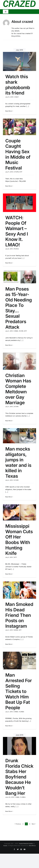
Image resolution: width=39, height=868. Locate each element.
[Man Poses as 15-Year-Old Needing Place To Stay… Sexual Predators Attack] (19, 277)
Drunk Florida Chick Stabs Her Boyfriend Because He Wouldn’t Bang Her (19, 777)
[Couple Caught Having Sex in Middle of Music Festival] (19, 127)
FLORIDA (21, 712)
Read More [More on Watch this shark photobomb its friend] (9, 111)
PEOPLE (16, 249)
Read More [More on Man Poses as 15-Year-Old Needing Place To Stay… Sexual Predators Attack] (9, 345)
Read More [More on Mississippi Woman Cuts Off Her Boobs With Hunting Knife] (9, 574)
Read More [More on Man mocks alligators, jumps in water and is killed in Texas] (9, 497)
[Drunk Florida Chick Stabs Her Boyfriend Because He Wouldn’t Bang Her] (19, 746)
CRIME (16, 331)
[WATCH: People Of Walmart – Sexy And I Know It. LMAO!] (19, 203)
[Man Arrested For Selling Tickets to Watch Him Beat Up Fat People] (19, 661)
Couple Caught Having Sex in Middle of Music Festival (18, 154)
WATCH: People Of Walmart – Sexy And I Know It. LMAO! (17, 231)
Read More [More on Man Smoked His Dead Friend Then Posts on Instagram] (9, 644)
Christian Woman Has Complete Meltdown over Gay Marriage (18, 389)
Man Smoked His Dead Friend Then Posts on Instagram (19, 615)
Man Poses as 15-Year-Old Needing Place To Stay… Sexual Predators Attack (19, 308)
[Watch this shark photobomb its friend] (19, 61)
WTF (21, 172)
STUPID (16, 172)
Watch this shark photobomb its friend (18, 85)
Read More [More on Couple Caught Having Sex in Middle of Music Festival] (9, 186)
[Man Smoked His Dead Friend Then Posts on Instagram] (19, 590)
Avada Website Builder (26, 844)
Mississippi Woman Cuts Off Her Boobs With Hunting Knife (19, 540)
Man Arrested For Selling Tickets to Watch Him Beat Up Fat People (19, 691)
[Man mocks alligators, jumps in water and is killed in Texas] (19, 436)
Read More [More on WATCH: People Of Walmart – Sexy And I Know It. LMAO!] (9, 263)
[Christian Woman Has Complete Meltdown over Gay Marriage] (19, 361)
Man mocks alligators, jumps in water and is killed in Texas (18, 462)
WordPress (32, 846)
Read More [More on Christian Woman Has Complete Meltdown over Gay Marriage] (9, 421)
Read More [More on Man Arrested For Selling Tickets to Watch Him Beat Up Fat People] (9, 726)
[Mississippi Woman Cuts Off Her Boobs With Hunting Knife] (19, 512)
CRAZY (17, 97)
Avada (5, 846)
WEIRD (16, 630)
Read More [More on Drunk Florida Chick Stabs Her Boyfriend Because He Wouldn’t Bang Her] (9, 811)
